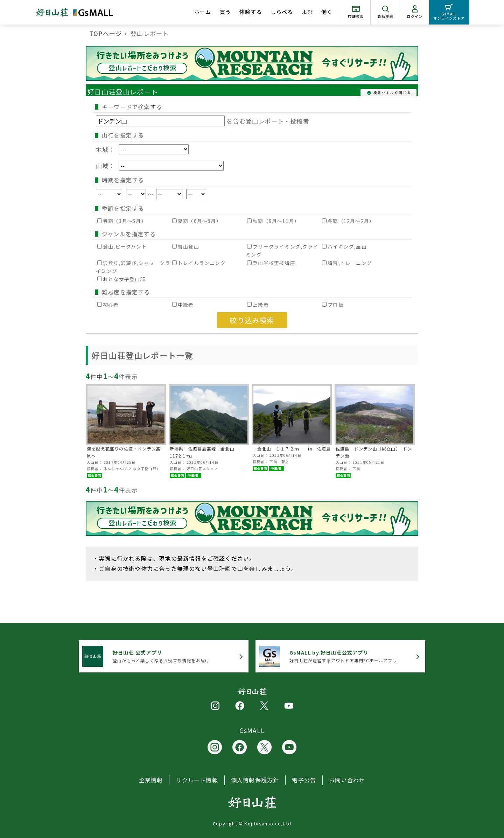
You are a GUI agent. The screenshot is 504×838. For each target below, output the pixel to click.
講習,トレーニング (347, 263)
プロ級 (333, 305)
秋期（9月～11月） (273, 221)
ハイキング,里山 (344, 246)
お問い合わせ (347, 780)
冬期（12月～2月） (348, 221)
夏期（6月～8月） (197, 221)
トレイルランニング (199, 263)
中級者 (183, 305)
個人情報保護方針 (255, 780)
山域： (160, 166)
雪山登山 (186, 246)
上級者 (258, 305)
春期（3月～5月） (122, 221)
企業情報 (151, 780)
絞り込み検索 (252, 320)
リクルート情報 (197, 780)
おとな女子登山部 (121, 279)
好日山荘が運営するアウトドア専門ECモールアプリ (343, 656)
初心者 (108, 305)
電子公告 (304, 780)
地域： (142, 149)
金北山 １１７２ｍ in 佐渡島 (292, 449)
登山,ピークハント (122, 246)
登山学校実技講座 (271, 263)
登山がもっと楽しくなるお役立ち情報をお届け (161, 656)
